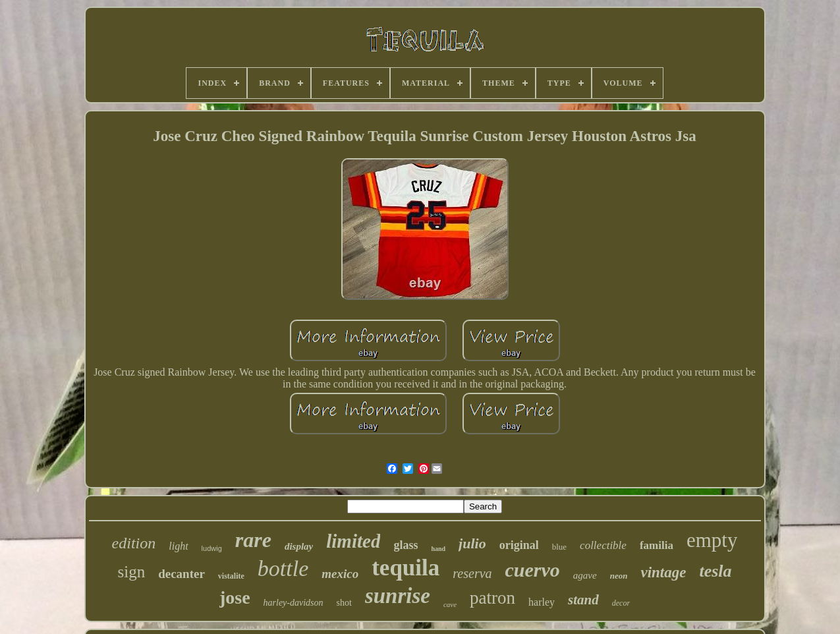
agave (585, 575)
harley (542, 602)
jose (235, 597)
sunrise (398, 596)
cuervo (533, 570)
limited (353, 541)
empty (712, 540)
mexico (340, 574)
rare (253, 540)
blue (559, 547)
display (299, 546)
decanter (182, 574)
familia (657, 545)
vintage (663, 572)
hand (438, 549)
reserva (472, 573)
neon (619, 576)
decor (621, 603)
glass (406, 545)
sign (131, 572)
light (178, 546)
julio (472, 543)
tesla (715, 571)
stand (583, 600)
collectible (603, 545)
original (519, 545)
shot (344, 603)
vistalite (231, 576)
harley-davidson (294, 603)
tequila (406, 568)
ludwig (212, 548)
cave (450, 604)
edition (134, 543)
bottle (283, 568)
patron (492, 598)
